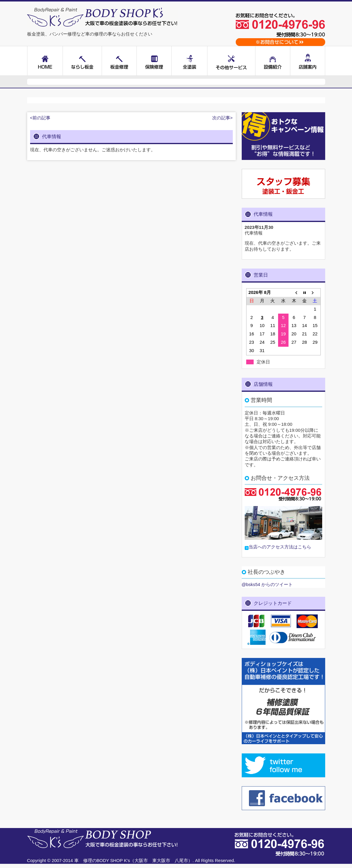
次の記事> (222, 118)
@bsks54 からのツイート (267, 585)
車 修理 (83, 861)
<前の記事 (40, 118)
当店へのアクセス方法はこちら (280, 547)
